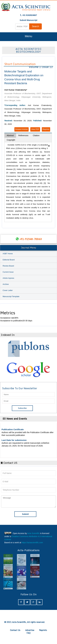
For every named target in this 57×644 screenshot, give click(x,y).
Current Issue (8, 272)
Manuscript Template (11, 296)
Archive (6, 284)
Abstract (10, 135)
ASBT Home (8, 254)
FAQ (28, 633)
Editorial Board (9, 260)
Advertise (30, 630)
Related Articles (22, 129)
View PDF (35, 129)
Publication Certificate (13, 429)
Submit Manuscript (28, 20)
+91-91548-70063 (31, 239)
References (23, 135)
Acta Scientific (33, 533)
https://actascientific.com (32, 543)
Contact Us (15, 630)
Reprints (46, 129)
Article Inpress (8, 278)
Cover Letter (8, 290)
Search (36, 26)
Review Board (8, 266)
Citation (36, 135)
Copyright (11, 140)
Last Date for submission (14, 440)
